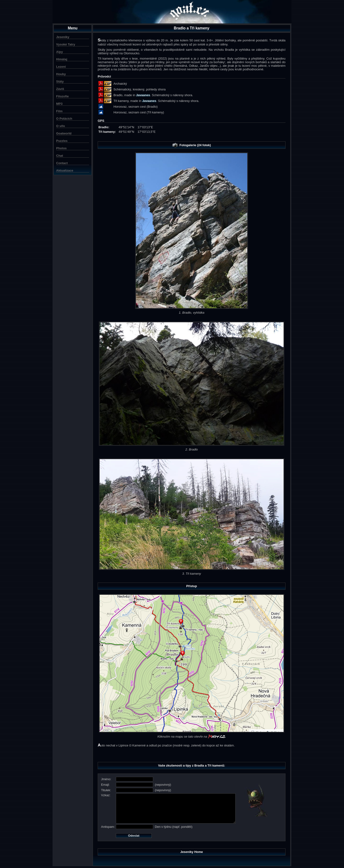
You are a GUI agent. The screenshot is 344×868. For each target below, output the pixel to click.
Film (59, 111)
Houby (61, 74)
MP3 (59, 104)
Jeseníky (63, 37)
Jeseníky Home (192, 852)
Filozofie (62, 96)
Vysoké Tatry (66, 44)
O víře (61, 126)
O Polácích (64, 119)
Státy (60, 81)
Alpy (59, 52)
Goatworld (64, 133)
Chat (60, 156)
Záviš (60, 89)
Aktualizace (65, 170)
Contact (62, 163)
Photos (61, 148)
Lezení (61, 67)
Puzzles (62, 141)
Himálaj (62, 59)
